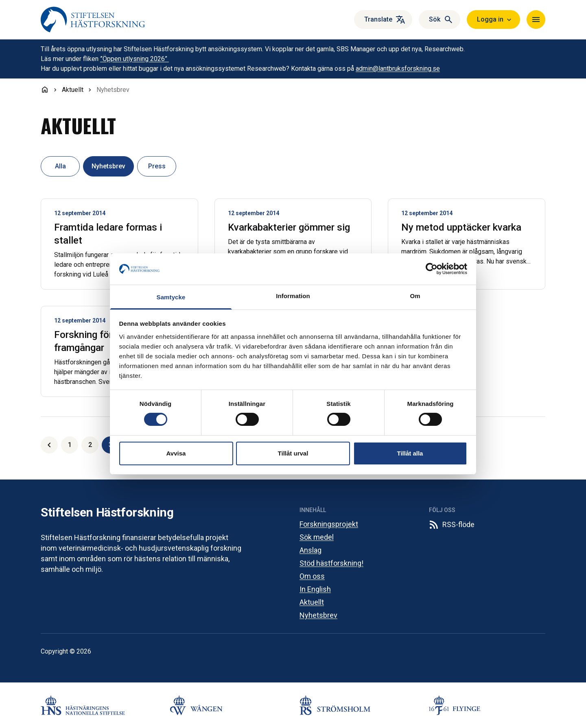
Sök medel (317, 537)
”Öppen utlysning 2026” (134, 59)
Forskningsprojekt (329, 524)
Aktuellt (312, 602)
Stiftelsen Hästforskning (107, 512)
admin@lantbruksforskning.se (398, 69)
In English (315, 589)
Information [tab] (293, 296)
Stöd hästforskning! (331, 563)
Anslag (310, 550)
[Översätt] (383, 20)
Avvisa (176, 453)
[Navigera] (536, 20)
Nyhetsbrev (318, 615)
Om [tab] (415, 296)
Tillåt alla (410, 453)
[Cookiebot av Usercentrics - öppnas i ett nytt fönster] (432, 269)
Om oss (312, 576)
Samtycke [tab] (171, 297)
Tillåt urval (293, 453)
